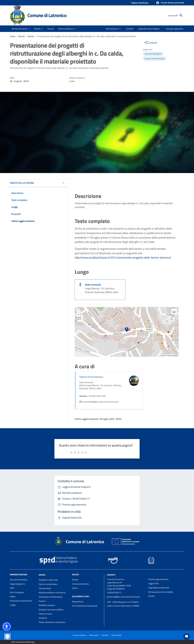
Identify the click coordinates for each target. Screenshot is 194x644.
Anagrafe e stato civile (48, 580)
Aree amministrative (19, 580)
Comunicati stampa (81, 584)
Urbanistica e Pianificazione (50, 597)
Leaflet (162, 356)
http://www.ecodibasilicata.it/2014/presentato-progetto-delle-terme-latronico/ (123, 257)
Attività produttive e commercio (52, 593)
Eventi (75, 588)
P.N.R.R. (152, 596)
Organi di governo (17, 584)
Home (13, 36)
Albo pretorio (78, 602)
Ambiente (43, 618)
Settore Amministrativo (91, 377)
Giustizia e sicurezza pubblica (51, 610)
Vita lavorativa (45, 588)
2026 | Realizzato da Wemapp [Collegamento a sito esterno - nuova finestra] (23, 642)
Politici (13, 597)
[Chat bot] (187, 637)
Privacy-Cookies (79, 635)
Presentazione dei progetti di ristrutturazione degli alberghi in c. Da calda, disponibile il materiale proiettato (87, 36)
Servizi (42, 575)
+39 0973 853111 (114, 593)
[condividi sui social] (150, 42)
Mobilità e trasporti (47, 605)
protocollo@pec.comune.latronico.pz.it (123, 597)
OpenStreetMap (173, 356)
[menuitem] (111, 29)
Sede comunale (93, 285)
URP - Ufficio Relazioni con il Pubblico (123, 602)
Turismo (42, 601)
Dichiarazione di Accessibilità (161, 592)
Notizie (31, 36)
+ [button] (78, 311)
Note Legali (94, 635)
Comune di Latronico (47, 15)
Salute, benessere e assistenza (52, 622)
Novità (22, 36)
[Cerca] (181, 15)
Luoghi (13, 605)
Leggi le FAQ (154, 583)
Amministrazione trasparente (85, 606)
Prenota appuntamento (158, 579)
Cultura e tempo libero (48, 584)
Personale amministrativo (21, 601)
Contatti (111, 575)
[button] (170, 3)
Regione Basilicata (140, 3)
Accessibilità (116, 635)
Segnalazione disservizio (159, 588)
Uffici (12, 588)
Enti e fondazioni (17, 592)
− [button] (78, 315)
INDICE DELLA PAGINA (22, 183)
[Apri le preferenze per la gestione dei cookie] (7, 637)
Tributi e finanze (45, 614)
